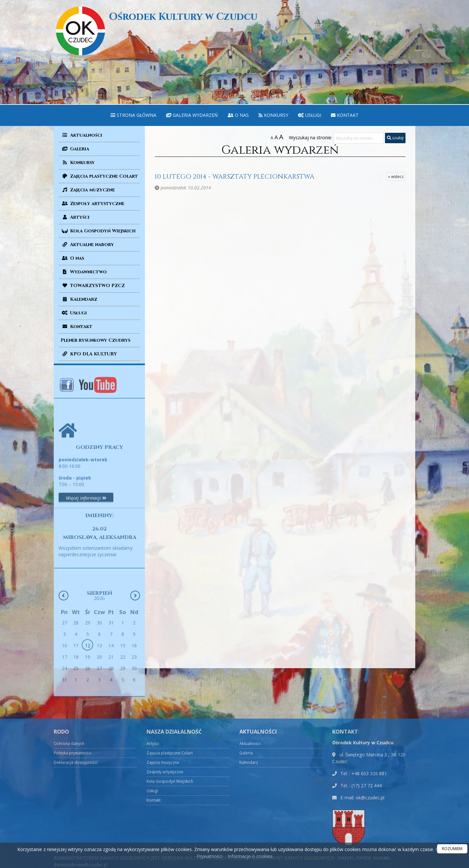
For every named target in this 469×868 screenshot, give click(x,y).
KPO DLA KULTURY (89, 354)
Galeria (75, 149)
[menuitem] (134, 115)
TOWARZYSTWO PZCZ (93, 286)
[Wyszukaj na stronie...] (359, 138)
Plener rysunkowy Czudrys (95, 340)
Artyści (75, 217)
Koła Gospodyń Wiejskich (98, 231)
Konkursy (273, 115)
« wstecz (396, 177)
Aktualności (81, 135)
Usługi (310, 115)
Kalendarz (79, 299)
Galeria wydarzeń (192, 115)
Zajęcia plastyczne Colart (99, 176)
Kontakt (345, 115)
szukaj (395, 138)
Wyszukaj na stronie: (311, 138)
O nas (238, 115)
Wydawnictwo (84, 272)
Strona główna (134, 115)
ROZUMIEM (452, 849)
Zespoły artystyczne (92, 204)
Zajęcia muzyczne (88, 190)
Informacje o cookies (250, 856)
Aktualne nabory (87, 245)
